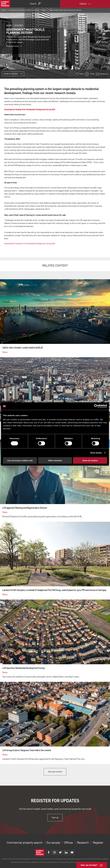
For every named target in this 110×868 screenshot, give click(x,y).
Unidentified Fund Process (38, 862)
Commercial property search (25, 843)
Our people (53, 843)
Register (98, 843)
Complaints (58, 859)
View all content (55, 772)
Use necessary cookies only (20, 460)
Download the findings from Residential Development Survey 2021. (30, 110)
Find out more (14, 46)
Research (83, 843)
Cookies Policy (49, 859)
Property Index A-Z (53, 862)
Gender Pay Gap (81, 859)
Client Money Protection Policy (20, 862)
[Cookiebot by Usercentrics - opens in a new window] (96, 406)
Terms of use (40, 859)
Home (4, 10)
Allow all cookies (90, 460)
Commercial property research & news (24, 10)
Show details (96, 453)
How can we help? (89, 865)
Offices (68, 843)
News (44, 10)
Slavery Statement (68, 859)
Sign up (55, 818)
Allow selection (55, 460)
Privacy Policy (64, 862)
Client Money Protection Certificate (97, 859)
